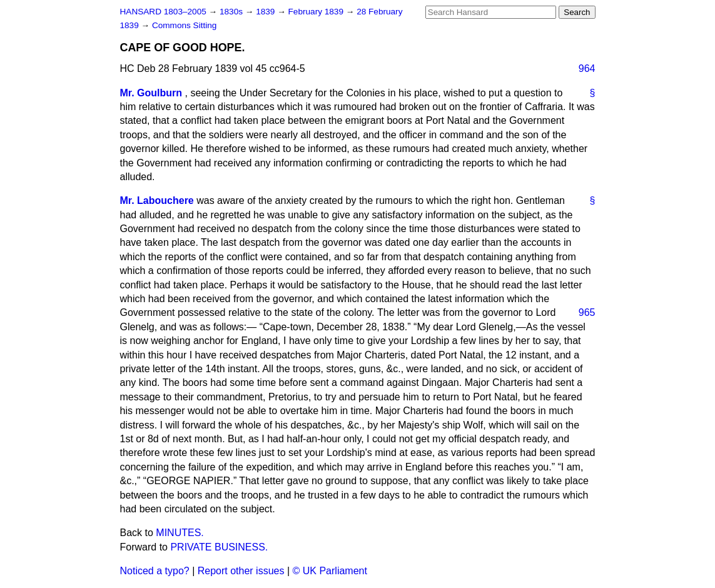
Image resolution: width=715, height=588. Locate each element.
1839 (266, 12)
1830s (232, 12)
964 (587, 68)
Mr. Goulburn (151, 93)
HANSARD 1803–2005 (163, 12)
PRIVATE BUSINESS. (219, 547)
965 (587, 312)
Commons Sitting (185, 25)
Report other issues (241, 571)
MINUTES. (180, 533)
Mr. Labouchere (157, 200)
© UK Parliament (330, 571)
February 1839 (317, 12)
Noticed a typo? (155, 571)
